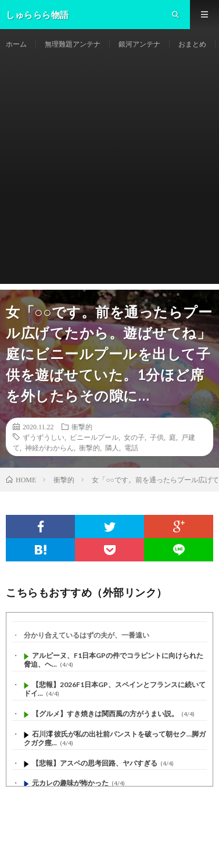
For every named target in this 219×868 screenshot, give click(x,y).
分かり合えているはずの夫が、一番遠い (87, 635)
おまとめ (192, 44)
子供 (157, 437)
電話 (131, 447)
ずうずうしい (44, 437)
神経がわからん (49, 447)
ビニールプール (94, 437)
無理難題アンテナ (73, 44)
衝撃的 (82, 426)
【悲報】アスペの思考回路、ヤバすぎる (95, 763)
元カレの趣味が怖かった (70, 783)
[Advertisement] (109, 174)
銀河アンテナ (139, 44)
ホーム (16, 44)
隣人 (112, 447)
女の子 (134, 437)
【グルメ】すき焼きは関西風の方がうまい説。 (105, 714)
